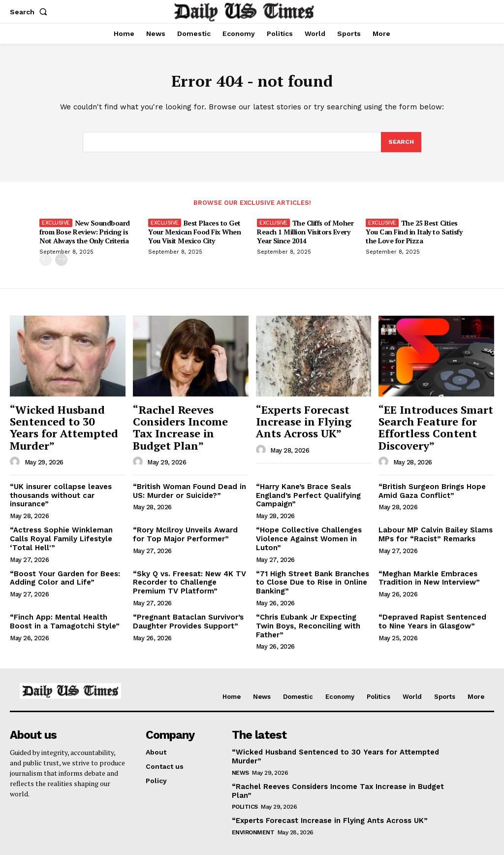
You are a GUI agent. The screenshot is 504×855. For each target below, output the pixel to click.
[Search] (401, 145)
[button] (31, 12)
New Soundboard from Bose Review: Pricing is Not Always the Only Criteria (85, 235)
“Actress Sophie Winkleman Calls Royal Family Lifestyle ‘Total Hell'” (59, 533)
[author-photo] (16, 448)
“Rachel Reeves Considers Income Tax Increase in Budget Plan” (184, 427)
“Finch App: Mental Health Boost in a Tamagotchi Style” (67, 613)
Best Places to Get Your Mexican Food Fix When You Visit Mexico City (194, 235)
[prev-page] (46, 263)
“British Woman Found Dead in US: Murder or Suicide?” (186, 487)
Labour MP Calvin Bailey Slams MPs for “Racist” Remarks (432, 529)
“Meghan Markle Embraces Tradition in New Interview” (426, 571)
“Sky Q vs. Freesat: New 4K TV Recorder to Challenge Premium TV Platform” (189, 575)
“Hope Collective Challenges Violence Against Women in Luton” (307, 533)
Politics (245, 770)
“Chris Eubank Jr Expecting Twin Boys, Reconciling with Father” (313, 613)
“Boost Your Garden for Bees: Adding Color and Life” (61, 571)
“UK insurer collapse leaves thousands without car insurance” (59, 491)
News (240, 745)
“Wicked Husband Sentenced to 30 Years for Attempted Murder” (65, 422)
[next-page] (61, 263)
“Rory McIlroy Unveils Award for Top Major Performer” (189, 529)
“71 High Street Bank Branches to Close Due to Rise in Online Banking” (309, 575)
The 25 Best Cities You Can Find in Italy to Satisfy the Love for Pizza (414, 235)
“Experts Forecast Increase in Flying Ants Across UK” (310, 422)
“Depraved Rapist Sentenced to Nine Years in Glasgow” (434, 613)
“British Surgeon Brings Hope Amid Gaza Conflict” (430, 487)
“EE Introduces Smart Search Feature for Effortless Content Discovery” (429, 427)
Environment (253, 795)
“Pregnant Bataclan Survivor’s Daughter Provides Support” (185, 613)
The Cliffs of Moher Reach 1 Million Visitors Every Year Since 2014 (305, 235)
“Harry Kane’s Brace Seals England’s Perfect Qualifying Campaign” (306, 491)
